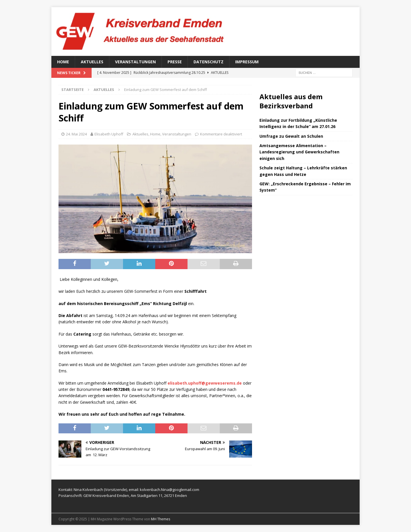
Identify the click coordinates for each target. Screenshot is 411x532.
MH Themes (161, 519)
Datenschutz (208, 62)
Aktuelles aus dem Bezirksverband (291, 101)
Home (63, 62)
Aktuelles (92, 62)
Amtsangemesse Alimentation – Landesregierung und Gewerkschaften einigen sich (299, 152)
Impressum (247, 62)
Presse (175, 62)
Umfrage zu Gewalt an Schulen (291, 136)
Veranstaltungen (135, 62)
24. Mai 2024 (76, 134)
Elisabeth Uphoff (109, 134)
